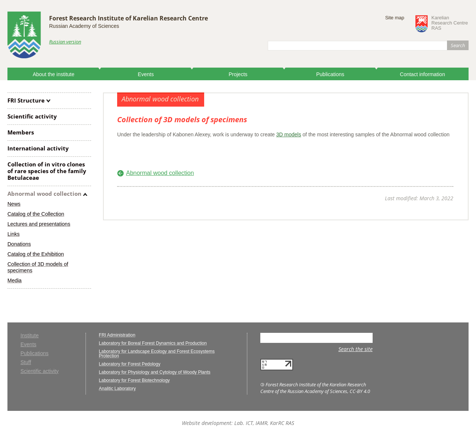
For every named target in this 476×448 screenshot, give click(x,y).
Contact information (422, 74)
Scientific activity (32, 116)
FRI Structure (26, 100)
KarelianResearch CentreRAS (450, 23)
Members (21, 132)
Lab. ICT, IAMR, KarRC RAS (264, 423)
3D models (289, 134)
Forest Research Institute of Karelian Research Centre (128, 18)
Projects (238, 74)
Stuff (26, 362)
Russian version (65, 42)
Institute (30, 336)
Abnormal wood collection (44, 194)
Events (146, 74)
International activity (38, 148)
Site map (395, 18)
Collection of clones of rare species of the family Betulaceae (47, 171)
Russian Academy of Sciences (84, 26)
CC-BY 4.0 (360, 391)
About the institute (54, 74)
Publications (330, 74)
